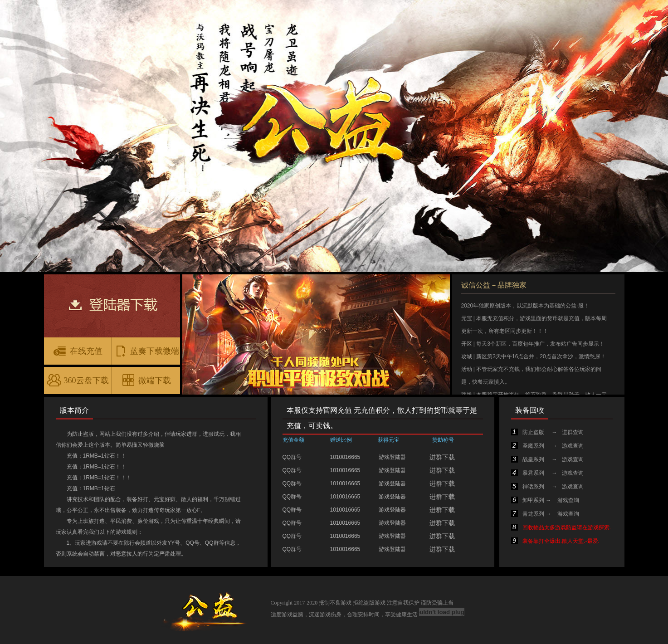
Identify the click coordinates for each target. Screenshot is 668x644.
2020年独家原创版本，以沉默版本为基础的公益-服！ (525, 306)
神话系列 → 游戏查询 (547, 487)
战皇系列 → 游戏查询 (547, 459)
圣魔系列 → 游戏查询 (547, 446)
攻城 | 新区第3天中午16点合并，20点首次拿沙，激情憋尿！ (534, 356)
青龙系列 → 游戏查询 (545, 514)
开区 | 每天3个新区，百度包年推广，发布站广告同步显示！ (533, 344)
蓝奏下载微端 (146, 351)
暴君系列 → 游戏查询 (547, 473)
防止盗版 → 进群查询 (547, 432)
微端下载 (146, 380)
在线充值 (78, 351)
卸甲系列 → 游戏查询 (545, 500)
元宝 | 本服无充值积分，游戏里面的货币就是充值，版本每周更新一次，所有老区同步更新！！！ (534, 325)
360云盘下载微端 (78, 383)
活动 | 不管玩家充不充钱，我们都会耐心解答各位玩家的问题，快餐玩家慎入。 (531, 376)
